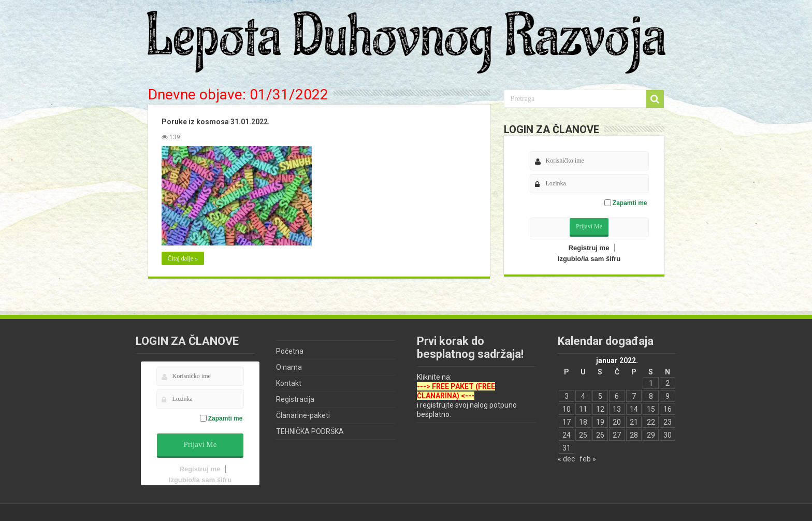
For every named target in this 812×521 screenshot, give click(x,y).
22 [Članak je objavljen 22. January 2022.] (651, 422)
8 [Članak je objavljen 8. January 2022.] (651, 396)
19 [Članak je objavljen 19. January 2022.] (600, 422)
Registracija (295, 399)
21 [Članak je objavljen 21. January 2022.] (634, 422)
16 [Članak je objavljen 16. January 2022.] (668, 409)
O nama (289, 367)
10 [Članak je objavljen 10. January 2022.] (567, 409)
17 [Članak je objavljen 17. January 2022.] (567, 422)
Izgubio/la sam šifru (589, 259)
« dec (566, 459)
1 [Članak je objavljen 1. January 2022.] (651, 383)
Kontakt (289, 383)
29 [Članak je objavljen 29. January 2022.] (651, 435)
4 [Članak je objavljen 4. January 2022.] (583, 396)
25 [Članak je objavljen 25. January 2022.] (583, 435)
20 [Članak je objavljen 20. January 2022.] (617, 422)
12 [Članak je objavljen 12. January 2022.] (600, 409)
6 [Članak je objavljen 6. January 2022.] (617, 396)
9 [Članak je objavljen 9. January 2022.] (668, 396)
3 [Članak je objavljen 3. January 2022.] (567, 396)
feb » (588, 459)
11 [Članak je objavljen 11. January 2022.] (583, 409)
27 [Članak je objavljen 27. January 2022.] (617, 435)
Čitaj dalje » (183, 258)
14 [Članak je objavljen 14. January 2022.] (634, 409)
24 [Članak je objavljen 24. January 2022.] (567, 435)
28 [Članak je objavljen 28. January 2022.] (634, 435)
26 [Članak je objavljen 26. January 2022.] (600, 435)
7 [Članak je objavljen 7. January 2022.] (634, 396)
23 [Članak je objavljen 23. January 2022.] (668, 422)
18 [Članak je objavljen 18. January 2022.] (583, 422)
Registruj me (589, 248)
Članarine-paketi (303, 415)
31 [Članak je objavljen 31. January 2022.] (567, 448)
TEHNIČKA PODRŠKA (310, 431)
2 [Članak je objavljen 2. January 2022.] (668, 383)
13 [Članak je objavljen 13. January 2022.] (617, 409)
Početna (290, 351)
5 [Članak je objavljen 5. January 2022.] (600, 396)
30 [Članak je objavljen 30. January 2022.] (668, 435)
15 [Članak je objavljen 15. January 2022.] (651, 409)
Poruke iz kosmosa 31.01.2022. (215, 122)
